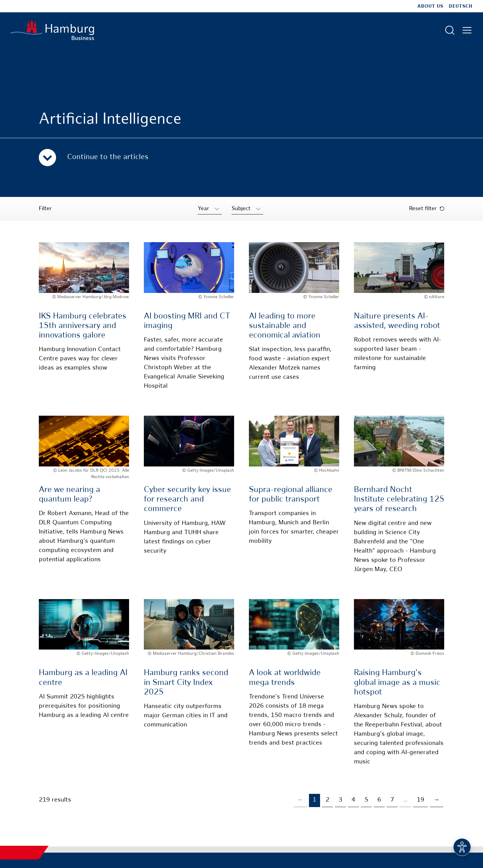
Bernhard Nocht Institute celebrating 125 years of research (399, 500)
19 (420, 800)
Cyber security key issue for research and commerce (187, 500)
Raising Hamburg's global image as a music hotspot (397, 683)
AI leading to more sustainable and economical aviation (285, 326)
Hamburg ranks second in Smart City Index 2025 (186, 683)
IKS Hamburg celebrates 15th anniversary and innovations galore (83, 326)
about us (430, 6)
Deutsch (461, 6)
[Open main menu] (467, 30)
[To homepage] (52, 30)
